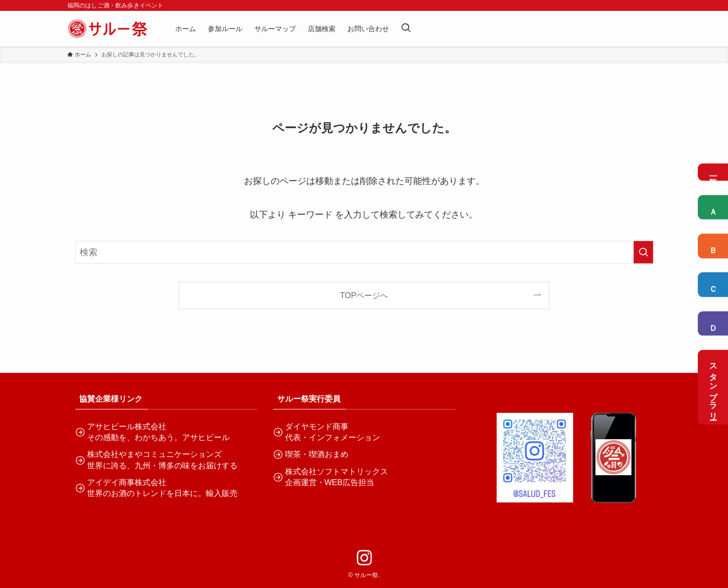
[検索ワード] (364, 252)
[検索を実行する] (643, 252)
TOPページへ (364, 295)
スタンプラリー (713, 387)
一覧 (713, 172)
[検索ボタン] (406, 29)
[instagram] (364, 558)
